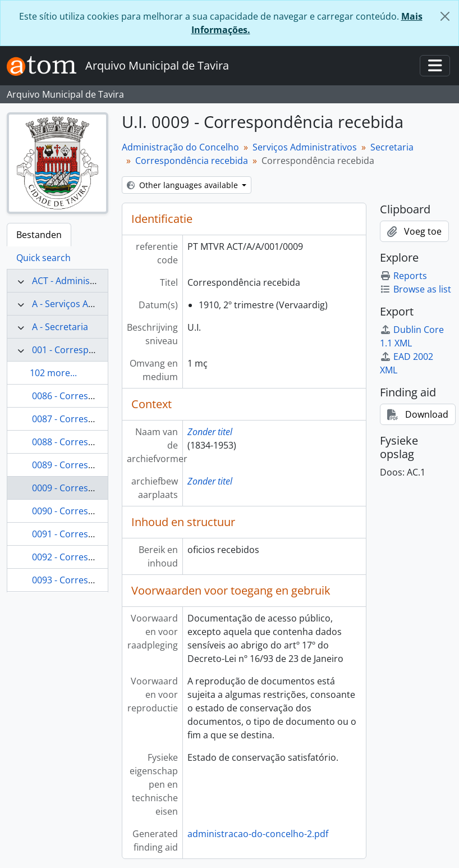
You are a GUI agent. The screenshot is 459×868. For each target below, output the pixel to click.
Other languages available (183, 185)
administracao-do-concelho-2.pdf (258, 834)
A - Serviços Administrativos (91, 304)
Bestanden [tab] (39, 235)
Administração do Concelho (180, 147)
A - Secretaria (60, 327)
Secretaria (392, 147)
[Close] (445, 16)
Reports (403, 276)
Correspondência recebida (192, 161)
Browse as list (416, 289)
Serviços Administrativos (305, 147)
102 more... (53, 373)
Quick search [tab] (43, 258)
